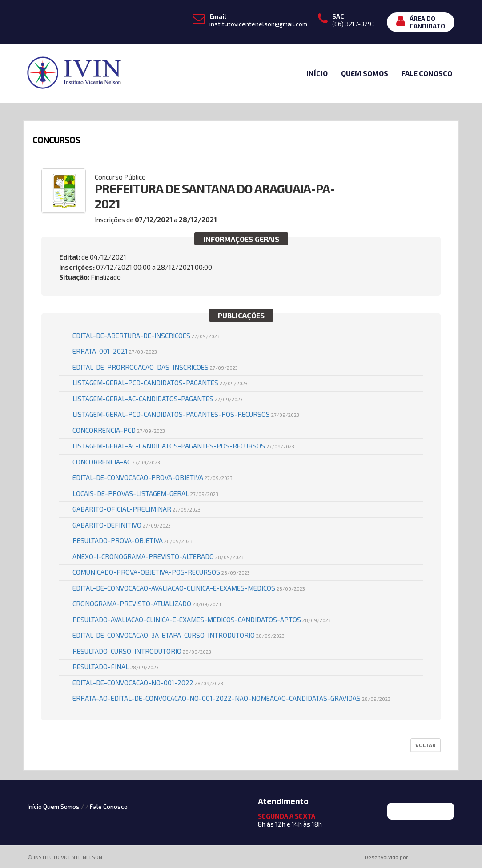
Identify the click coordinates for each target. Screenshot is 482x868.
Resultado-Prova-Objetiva (133, 540)
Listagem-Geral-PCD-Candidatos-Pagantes (160, 383)
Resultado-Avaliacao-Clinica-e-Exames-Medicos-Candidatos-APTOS (202, 620)
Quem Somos (365, 73)
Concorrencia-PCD (119, 430)
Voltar (426, 745)
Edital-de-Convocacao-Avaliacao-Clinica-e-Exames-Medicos (189, 588)
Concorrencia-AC (116, 462)
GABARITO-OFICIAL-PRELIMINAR (137, 509)
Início (317, 73)
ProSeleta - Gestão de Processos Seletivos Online (433, 858)
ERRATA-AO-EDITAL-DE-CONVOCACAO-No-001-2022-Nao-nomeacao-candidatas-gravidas (231, 698)
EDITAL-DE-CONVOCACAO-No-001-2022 (148, 683)
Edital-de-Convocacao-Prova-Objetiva (153, 477)
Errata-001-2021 (115, 351)
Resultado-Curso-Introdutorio (142, 651)
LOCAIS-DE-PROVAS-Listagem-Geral (145, 493)
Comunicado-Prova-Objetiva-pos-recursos (161, 572)
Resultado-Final (116, 667)
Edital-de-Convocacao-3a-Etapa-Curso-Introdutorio (179, 635)
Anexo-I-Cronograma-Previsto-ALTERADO (158, 556)
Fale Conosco (427, 73)
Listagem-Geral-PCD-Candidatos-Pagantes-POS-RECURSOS (186, 414)
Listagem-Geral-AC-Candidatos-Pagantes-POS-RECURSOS (183, 446)
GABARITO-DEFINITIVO (122, 525)
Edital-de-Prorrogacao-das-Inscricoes (155, 367)
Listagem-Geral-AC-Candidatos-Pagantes (158, 399)
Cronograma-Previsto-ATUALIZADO (147, 604)
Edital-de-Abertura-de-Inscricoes (146, 336)
